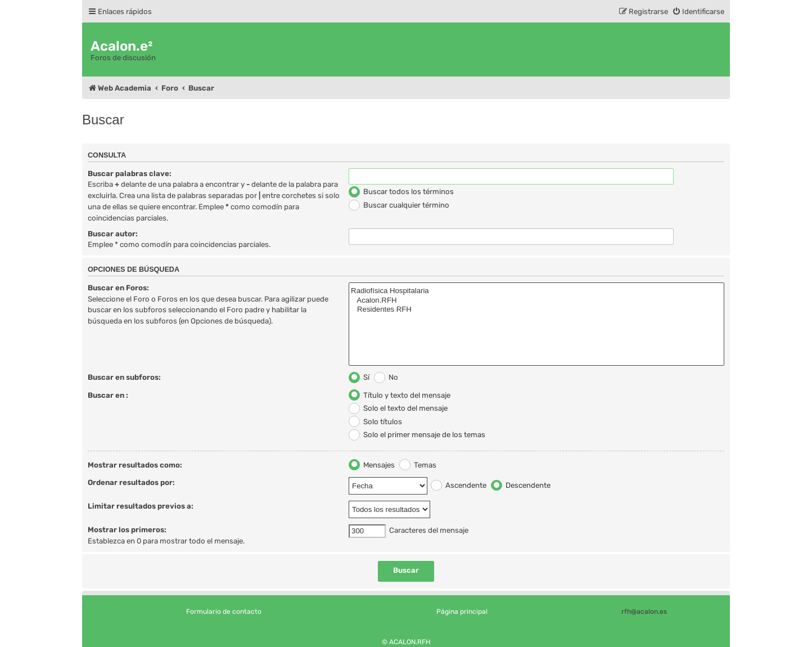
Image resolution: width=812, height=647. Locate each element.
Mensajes (372, 465)
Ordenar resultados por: (131, 482)
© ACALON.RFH (406, 642)
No (386, 377)
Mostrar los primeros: (127, 530)
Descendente (521, 485)
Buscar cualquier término (399, 205)
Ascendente (459, 485)
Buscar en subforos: (124, 377)
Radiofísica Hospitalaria (536, 291)
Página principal (462, 612)
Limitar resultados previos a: (141, 506)
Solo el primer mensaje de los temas (417, 435)
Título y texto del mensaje (400, 395)
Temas (418, 465)
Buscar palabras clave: (130, 174)
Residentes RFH (536, 310)
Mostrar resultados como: (135, 465)
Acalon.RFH (536, 301)
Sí (359, 377)
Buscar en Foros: (118, 288)
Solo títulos (375, 422)
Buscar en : (108, 395)
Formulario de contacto (224, 612)
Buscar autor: (113, 234)
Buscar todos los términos (401, 192)
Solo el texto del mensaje (398, 408)
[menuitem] (698, 12)
